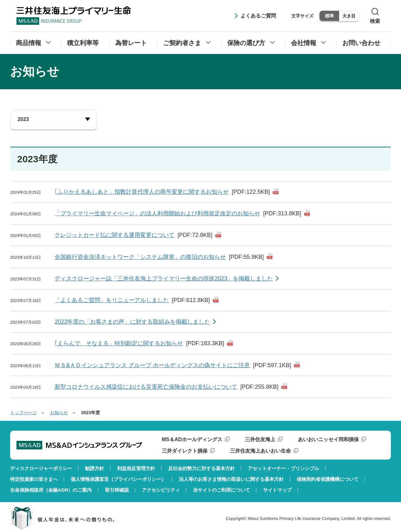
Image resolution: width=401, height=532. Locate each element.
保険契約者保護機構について (328, 479)
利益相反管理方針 (136, 468)
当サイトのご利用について (221, 490)
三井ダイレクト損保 (185, 451)
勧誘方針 (95, 468)
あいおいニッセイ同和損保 (328, 439)
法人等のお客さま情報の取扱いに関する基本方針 (231, 479)
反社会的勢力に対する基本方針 (201, 468)
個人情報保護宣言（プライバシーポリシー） (118, 479)
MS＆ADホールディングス (192, 439)
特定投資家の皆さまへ (34, 479)
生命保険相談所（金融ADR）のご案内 (51, 490)
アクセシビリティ (161, 490)
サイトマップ (277, 490)
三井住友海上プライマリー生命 (74, 16)
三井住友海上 (260, 439)
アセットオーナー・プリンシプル (283, 468)
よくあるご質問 (258, 16)
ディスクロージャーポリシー (41, 468)
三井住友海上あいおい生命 (260, 451)
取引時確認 (117, 490)
